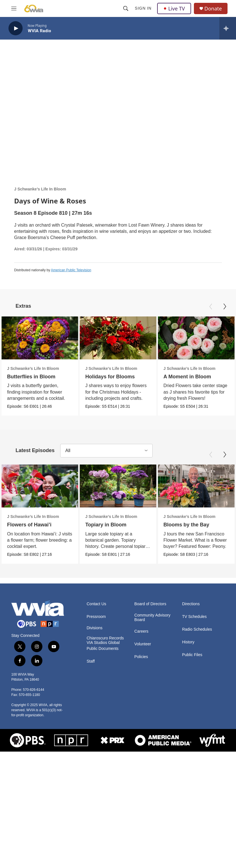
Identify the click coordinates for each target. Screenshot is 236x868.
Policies (141, 665)
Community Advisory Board (152, 626)
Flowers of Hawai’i (29, 526)
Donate (213, 9)
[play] (16, 28)
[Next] (225, 307)
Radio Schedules (197, 638)
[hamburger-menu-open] (14, 8)
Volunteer (143, 653)
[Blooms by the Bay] (196, 487)
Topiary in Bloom (104, 526)
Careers (141, 640)
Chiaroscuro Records (105, 647)
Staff (91, 670)
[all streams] (228, 28)
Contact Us (97, 612)
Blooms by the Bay (186, 526)
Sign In (143, 8)
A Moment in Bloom (193, 377)
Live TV (174, 8)
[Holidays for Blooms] (121, 338)
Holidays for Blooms (113, 377)
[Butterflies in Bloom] (40, 338)
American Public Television (71, 270)
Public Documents (103, 657)
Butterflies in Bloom (31, 377)
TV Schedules (194, 625)
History (188, 651)
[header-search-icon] (126, 8)
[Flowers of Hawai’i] (40, 487)
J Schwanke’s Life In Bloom (40, 189)
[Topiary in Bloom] (116, 487)
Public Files (192, 663)
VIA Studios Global (103, 651)
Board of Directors (150, 612)
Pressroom (96, 625)
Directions (191, 612)
